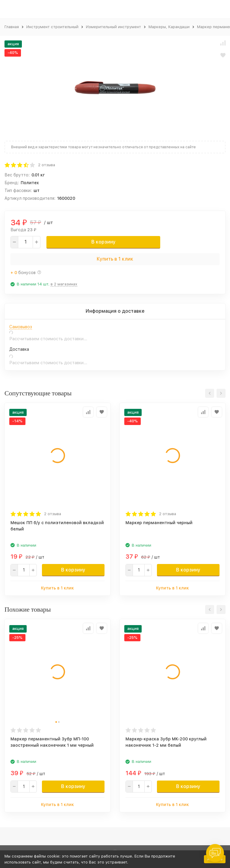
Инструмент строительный (52, 27)
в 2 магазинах (64, 284)
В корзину (103, 242)
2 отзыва (47, 165)
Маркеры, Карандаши (169, 27)
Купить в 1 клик (115, 259)
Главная (12, 27)
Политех (30, 183)
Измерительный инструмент (114, 27)
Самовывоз (21, 327)
